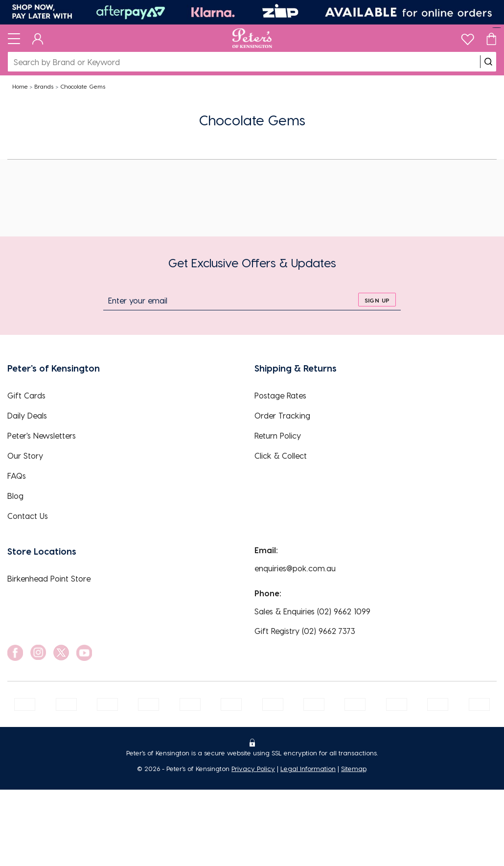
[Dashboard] (38, 38)
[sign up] (377, 300)
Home (20, 86)
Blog (15, 496)
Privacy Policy (253, 768)
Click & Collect (281, 456)
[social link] (15, 653)
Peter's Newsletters (42, 435)
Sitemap (354, 768)
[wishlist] (468, 37)
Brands (44, 86)
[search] (488, 62)
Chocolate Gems (83, 86)
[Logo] (252, 38)
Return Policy (278, 435)
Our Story (25, 456)
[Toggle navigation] (14, 38)
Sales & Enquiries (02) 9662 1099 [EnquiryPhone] (312, 611)
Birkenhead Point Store (49, 578)
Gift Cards (26, 395)
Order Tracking (282, 415)
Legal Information (308, 768)
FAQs (17, 476)
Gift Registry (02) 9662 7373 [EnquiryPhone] (305, 631)
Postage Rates (280, 395)
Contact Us (28, 516)
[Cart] (491, 38)
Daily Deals (27, 415)
